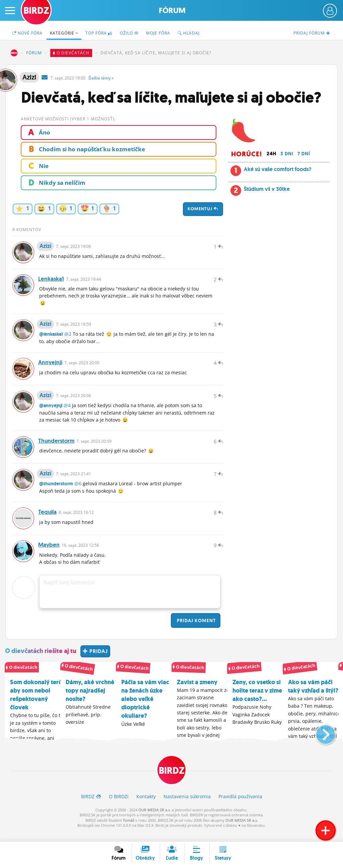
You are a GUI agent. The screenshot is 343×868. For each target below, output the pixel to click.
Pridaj (196, 630)
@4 (67, 411)
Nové (27, 33)
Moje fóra (158, 33)
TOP (99, 33)
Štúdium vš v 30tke (267, 189)
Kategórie (64, 33)
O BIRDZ (119, 806)
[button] (320, 741)
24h (271, 154)
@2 (68, 337)
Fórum (172, 11)
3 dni (287, 154)
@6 (78, 491)
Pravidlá (240, 806)
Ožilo (129, 33)
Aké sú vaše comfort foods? (278, 169)
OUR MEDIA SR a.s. (155, 820)
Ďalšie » (101, 78)
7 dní (304, 154)
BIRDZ (14, 53)
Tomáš (129, 830)
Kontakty (146, 806)
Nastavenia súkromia (187, 806)
